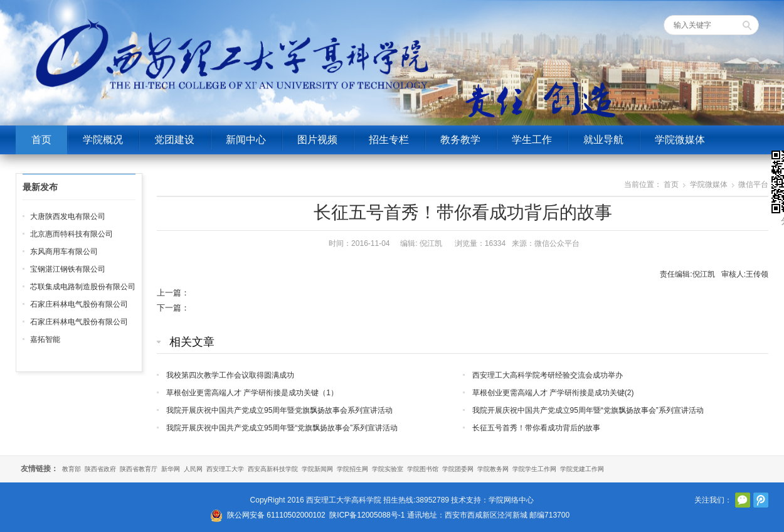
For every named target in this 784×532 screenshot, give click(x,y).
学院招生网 (352, 469)
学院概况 (103, 140)
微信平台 (753, 184)
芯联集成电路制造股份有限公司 (83, 287)
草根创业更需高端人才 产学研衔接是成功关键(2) (553, 393)
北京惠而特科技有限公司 (72, 234)
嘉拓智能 (45, 339)
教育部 (72, 469)
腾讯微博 (761, 500)
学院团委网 (458, 469)
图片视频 (317, 140)
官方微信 (743, 500)
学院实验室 (388, 469)
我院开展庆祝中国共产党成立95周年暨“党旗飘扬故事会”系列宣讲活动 (588, 410)
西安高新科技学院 (273, 469)
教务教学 (460, 140)
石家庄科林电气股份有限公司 (79, 304)
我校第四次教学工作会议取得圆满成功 (230, 375)
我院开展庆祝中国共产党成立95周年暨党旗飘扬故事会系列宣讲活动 (279, 410)
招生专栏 (389, 140)
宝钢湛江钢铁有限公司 (68, 269)
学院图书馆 (423, 469)
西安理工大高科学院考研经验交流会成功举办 (548, 375)
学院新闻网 (317, 469)
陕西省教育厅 (139, 469)
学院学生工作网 (534, 469)
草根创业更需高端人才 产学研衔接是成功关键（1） (252, 393)
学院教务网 (493, 469)
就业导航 (603, 140)
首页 (41, 140)
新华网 (171, 469)
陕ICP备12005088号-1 (367, 515)
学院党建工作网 (582, 469)
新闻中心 (246, 140)
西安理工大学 (225, 469)
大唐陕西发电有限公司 (68, 216)
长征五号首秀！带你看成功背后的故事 (536, 428)
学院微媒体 (680, 140)
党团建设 (174, 140)
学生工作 (532, 140)
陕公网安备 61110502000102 (276, 515)
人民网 (193, 469)
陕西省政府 (100, 469)
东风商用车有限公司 (64, 252)
